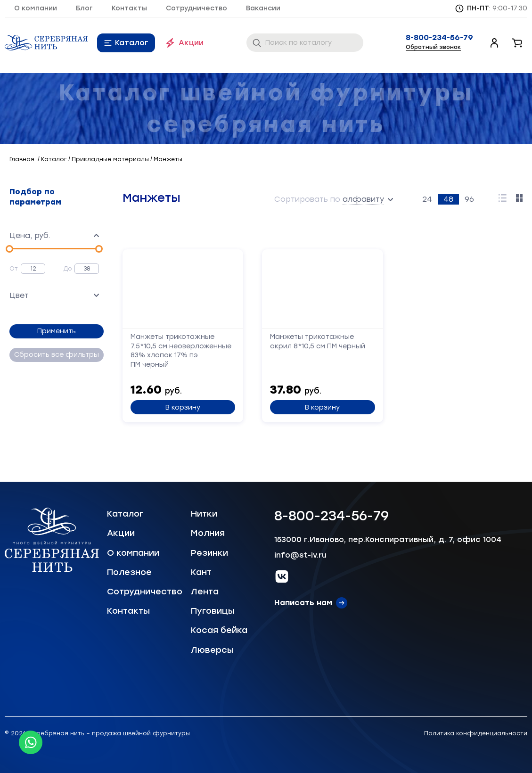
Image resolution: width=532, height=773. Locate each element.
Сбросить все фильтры (57, 355)
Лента (205, 592)
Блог (84, 8)
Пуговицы (213, 611)
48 (448, 199)
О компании (36, 8)
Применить (57, 331)
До (68, 269)
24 (427, 199)
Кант (201, 572)
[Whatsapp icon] (31, 742)
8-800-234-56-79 (439, 38)
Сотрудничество (196, 8)
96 (469, 199)
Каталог (132, 43)
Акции (191, 43)
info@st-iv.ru (300, 555)
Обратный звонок (433, 47)
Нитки (204, 514)
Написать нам (303, 603)
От (14, 269)
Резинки (209, 553)
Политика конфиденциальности (476, 733)
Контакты (129, 8)
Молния (208, 533)
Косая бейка (219, 630)
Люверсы (212, 650)
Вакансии (263, 8)
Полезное (129, 572)
